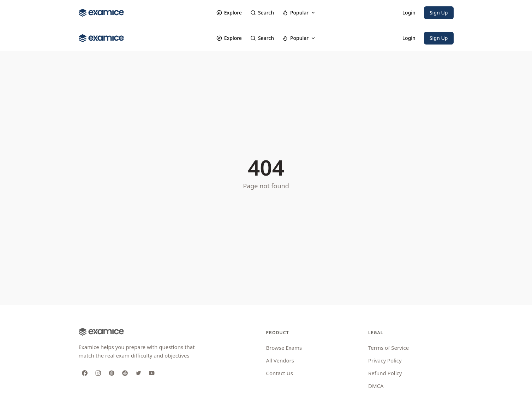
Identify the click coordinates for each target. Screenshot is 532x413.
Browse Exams (284, 348)
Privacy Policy (385, 360)
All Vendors (280, 360)
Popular (299, 13)
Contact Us (280, 373)
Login (409, 13)
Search (262, 13)
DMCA (376, 386)
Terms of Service (388, 348)
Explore (229, 13)
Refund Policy (385, 373)
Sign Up (439, 13)
